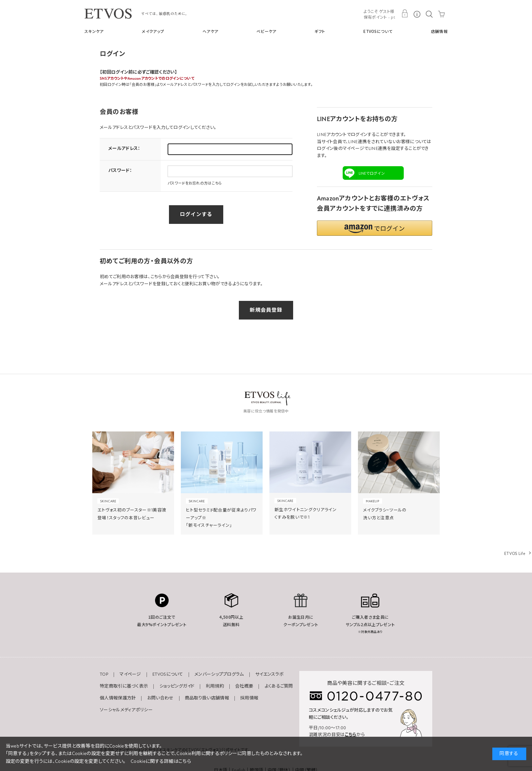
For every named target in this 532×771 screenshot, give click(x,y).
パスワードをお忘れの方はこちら (195, 183)
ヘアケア (210, 31)
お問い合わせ (160, 698)
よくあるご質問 (279, 686)
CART (441, 14)
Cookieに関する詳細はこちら (161, 761)
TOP (104, 674)
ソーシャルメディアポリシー (126, 710)
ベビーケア (267, 31)
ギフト (320, 31)
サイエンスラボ (269, 674)
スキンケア (94, 31)
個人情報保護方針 (118, 698)
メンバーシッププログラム (219, 674)
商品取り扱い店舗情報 (207, 698)
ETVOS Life (515, 554)
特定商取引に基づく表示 (124, 686)
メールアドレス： (124, 149)
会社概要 (244, 686)
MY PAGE (405, 14)
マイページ (130, 674)
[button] (375, 228)
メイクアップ (153, 31)
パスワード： (120, 171)
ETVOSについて (378, 31)
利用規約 (215, 686)
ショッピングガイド (177, 686)
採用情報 (249, 698)
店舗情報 (439, 31)
